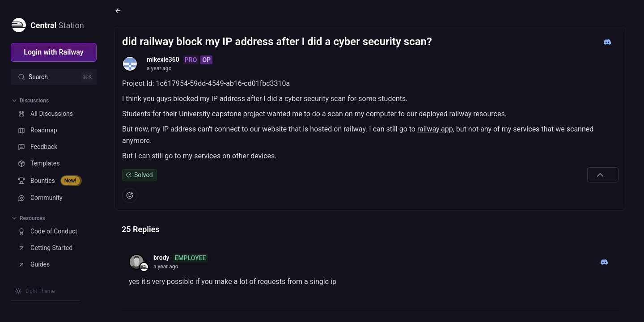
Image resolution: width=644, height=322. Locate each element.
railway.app (435, 129)
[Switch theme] (35, 291)
